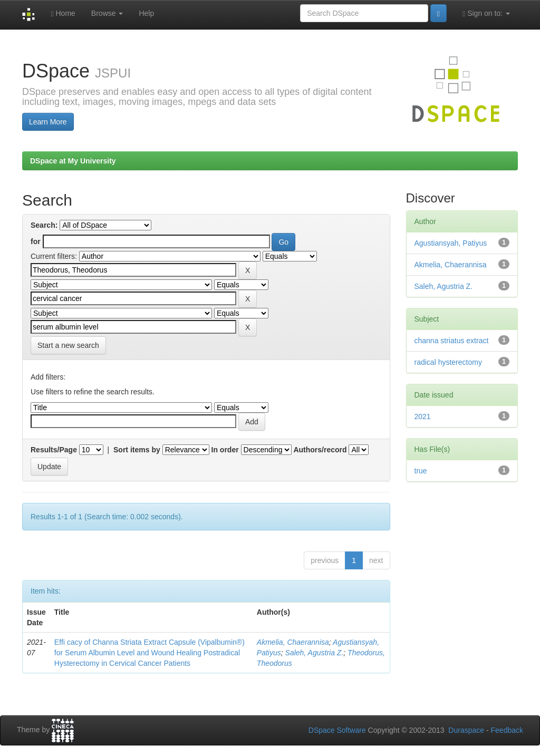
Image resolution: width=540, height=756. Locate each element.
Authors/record (320, 450)
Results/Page (54, 450)
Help (146, 13)
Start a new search (68, 345)
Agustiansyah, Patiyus (451, 243)
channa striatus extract (452, 341)
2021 (423, 416)
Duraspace (466, 730)
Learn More (48, 122)
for (36, 241)
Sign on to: (486, 13)
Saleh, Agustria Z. (315, 653)
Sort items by (137, 450)
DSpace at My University (73, 161)
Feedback (507, 730)
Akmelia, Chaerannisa (293, 642)
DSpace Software (337, 730)
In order (225, 450)
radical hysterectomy (448, 362)
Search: (44, 225)
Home (63, 13)
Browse (107, 13)
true (421, 471)
